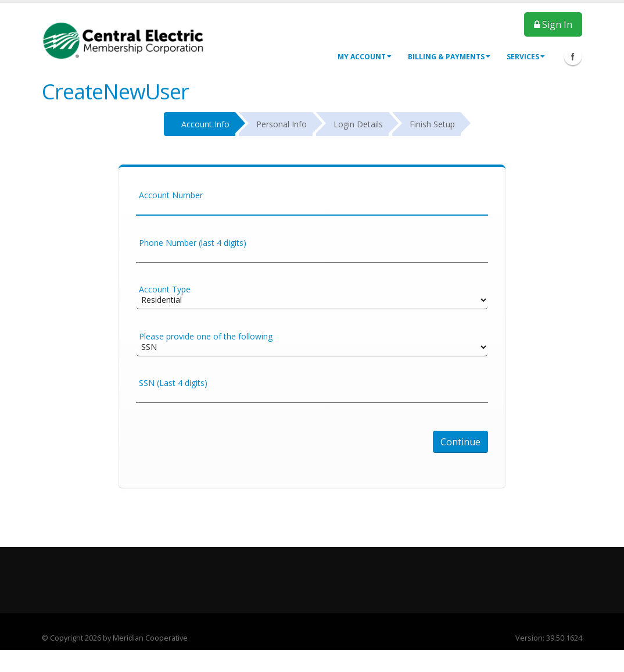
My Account (365, 57)
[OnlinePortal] (123, 40)
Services (526, 57)
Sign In (553, 24)
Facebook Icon (573, 56)
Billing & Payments (449, 57)
